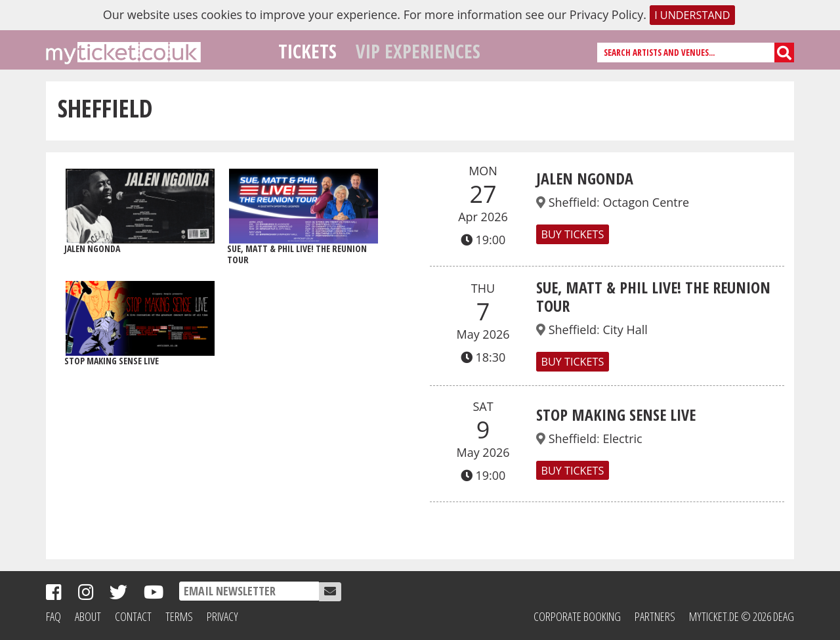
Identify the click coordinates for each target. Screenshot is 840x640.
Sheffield (573, 202)
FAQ (53, 616)
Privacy (222, 616)
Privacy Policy (606, 14)
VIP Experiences (418, 51)
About (88, 616)
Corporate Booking (577, 616)
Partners (655, 616)
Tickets (307, 51)
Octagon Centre (646, 202)
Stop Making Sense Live (616, 415)
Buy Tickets (572, 234)
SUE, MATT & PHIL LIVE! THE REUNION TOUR (653, 297)
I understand (692, 15)
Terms (179, 616)
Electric (622, 438)
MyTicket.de (714, 616)
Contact (133, 616)
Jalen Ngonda (585, 178)
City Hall (625, 330)
